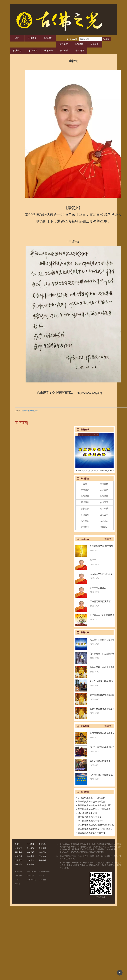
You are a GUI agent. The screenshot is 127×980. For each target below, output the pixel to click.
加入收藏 (73, 39)
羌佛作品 (85, 527)
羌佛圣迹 (79, 44)
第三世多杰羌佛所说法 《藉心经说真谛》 (96, 809)
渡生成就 (64, 51)
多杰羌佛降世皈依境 (86, 813)
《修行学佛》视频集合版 (95, 777)
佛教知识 (104, 527)
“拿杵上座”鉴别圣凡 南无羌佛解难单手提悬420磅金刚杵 (95, 749)
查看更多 (108, 539)
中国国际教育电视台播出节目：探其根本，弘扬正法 (95, 736)
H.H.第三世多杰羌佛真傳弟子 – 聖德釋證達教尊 (95, 576)
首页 (17, 38)
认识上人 (104, 521)
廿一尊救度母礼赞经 (30, 411)
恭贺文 (95, 562)
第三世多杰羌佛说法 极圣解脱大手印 (94, 805)
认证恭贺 (63, 44)
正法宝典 (30, 876)
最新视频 (30, 864)
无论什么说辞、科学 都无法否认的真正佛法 (95, 683)
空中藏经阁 (31, 880)
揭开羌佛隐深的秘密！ (95, 763)
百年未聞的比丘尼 (95, 590)
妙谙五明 (33, 51)
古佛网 (18, 880)
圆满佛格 (17, 51)
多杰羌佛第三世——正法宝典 (90, 798)
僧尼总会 (19, 876)
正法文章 (104, 515)
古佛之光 (42, 880)
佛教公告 (49, 51)
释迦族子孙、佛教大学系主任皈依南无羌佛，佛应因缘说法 (95, 670)
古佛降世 (32, 38)
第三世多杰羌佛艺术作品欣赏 (90, 833)
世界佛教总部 (44, 871)
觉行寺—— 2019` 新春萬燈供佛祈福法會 (95, 618)
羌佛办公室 (31, 871)
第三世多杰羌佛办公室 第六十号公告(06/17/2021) (96, 471)
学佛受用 (80, 51)
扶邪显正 (85, 521)
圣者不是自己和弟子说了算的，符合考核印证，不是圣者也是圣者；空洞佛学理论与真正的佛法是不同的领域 (95, 711)
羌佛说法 (48, 38)
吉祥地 (18, 884)
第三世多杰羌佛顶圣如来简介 (90, 802)
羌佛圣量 (95, 44)
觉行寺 (42, 876)
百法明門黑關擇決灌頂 (95, 604)
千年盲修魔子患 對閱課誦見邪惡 (95, 549)
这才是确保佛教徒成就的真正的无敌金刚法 (95, 697)
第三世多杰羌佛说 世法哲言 (90, 821)
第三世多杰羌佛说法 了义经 (90, 817)
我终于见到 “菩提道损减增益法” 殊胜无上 (95, 656)
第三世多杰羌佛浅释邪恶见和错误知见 (95, 825)
